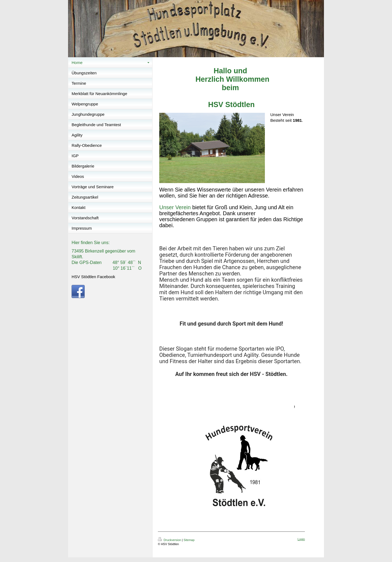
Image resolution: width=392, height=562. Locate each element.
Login (301, 539)
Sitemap (189, 540)
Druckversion (170, 540)
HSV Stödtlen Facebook (93, 277)
